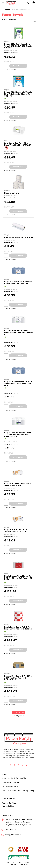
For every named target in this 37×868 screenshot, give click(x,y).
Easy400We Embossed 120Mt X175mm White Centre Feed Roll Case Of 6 (18, 434)
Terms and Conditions (11, 791)
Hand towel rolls (12, 193)
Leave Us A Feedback (11, 782)
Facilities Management (21, 10)
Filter (34, 22)
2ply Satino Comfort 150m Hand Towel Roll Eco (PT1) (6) (18, 144)
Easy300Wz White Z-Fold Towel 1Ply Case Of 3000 (16, 531)
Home (7, 10)
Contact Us (21, 778)
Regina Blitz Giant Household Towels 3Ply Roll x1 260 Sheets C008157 (18, 46)
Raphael (7, 673)
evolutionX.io (23, 864)
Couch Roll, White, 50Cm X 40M (18, 237)
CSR (13, 778)
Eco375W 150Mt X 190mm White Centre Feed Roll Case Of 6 (18, 333)
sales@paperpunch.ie (14, 835)
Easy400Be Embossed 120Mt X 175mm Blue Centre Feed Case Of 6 (18, 384)
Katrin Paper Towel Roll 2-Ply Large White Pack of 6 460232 (18, 628)
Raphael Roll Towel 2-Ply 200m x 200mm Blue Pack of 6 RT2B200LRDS (18, 678)
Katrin (6, 574)
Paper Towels (14, 53)
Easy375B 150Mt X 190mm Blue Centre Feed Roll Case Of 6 (18, 283)
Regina (7, 41)
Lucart (7, 279)
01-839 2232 (10, 830)
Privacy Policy (28, 791)
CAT (6, 141)
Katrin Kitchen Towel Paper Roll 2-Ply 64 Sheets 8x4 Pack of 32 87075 (18, 578)
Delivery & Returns (10, 786)
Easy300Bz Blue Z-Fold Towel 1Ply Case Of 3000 (18, 484)
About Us (6, 778)
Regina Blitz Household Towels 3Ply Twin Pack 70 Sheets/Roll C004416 (18, 94)
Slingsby (7, 191)
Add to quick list (10, 70)
